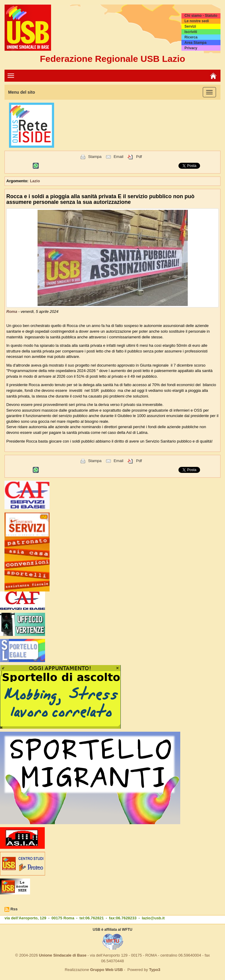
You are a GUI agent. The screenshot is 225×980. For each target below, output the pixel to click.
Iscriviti (191, 32)
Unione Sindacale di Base (62, 955)
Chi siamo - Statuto (201, 16)
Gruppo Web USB (106, 970)
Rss (14, 909)
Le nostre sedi (197, 21)
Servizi (190, 26)
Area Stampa (195, 43)
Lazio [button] (35, 181)
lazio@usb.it (153, 918)
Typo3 (155, 970)
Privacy (191, 48)
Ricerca (191, 37)
